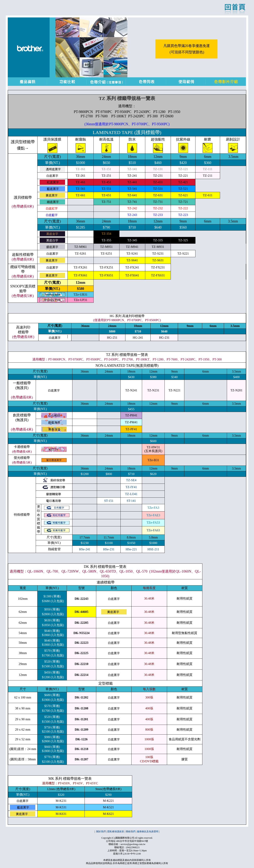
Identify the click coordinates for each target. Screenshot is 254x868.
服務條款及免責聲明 (148, 832)
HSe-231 (109, 549)
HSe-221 (131, 549)
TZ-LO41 (131, 494)
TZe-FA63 (153, 530)
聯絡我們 (131, 832)
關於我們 (101, 832)
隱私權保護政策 (116, 832)
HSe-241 (85, 549)
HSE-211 (153, 549)
